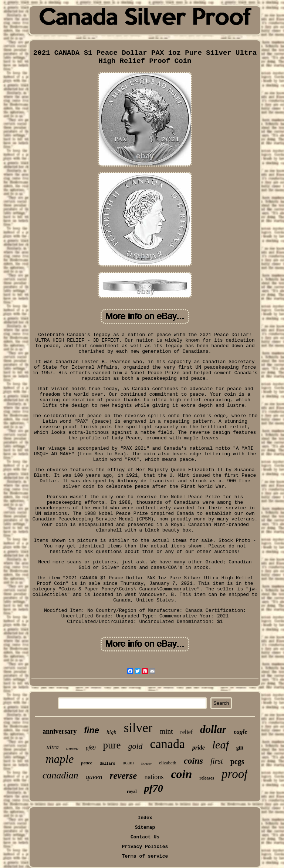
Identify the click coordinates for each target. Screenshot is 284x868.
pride (199, 748)
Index (145, 818)
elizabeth (168, 763)
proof (234, 774)
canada (168, 744)
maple (60, 759)
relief (186, 732)
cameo (72, 749)
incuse (146, 764)
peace (87, 763)
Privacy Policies (145, 847)
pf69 (91, 748)
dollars (108, 764)
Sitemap (145, 827)
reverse (124, 776)
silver (138, 728)
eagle (241, 732)
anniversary (60, 731)
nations (154, 777)
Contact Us (145, 837)
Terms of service (145, 856)
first (217, 761)
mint (166, 731)
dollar (213, 729)
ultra (53, 747)
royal (132, 791)
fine (92, 730)
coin (181, 774)
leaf (221, 745)
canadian (60, 775)
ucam (128, 763)
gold (135, 746)
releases (207, 778)
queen (94, 777)
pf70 (154, 788)
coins (193, 761)
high (111, 732)
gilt (240, 748)
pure (112, 745)
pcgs (237, 761)
